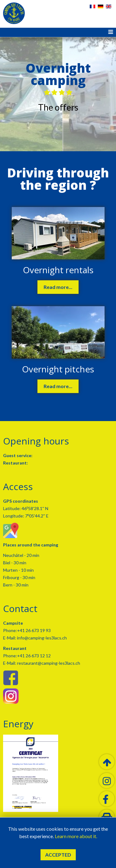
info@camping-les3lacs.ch (41, 638)
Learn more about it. (76, 836)
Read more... (58, 287)
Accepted (58, 855)
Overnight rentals (58, 270)
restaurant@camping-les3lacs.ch (48, 663)
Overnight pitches (58, 369)
